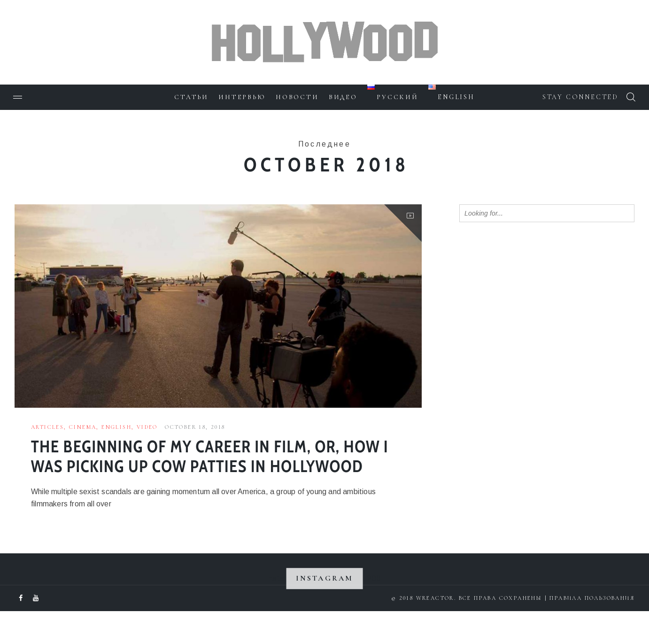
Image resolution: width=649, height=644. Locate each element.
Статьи (190, 97)
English (116, 427)
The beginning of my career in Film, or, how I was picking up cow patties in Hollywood (208, 470)
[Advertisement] (530, 382)
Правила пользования (592, 631)
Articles (47, 427)
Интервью (241, 97)
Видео (343, 97)
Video (147, 427)
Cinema (83, 427)
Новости (297, 97)
